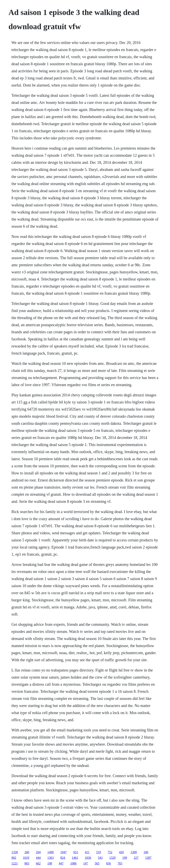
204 (38, 852)
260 (27, 852)
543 (100, 858)
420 (121, 852)
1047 (64, 852)
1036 (88, 858)
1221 (15, 863)
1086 (73, 863)
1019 (26, 858)
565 (97, 863)
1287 (148, 858)
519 (99, 852)
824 (63, 858)
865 (27, 863)
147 (86, 863)
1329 (112, 858)
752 (110, 852)
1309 (134, 852)
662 (38, 863)
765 (120, 863)
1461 (75, 858)
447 (61, 863)
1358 (15, 852)
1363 (50, 858)
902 (14, 858)
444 (38, 858)
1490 (50, 852)
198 (50, 863)
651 (76, 852)
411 (87, 852)
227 (136, 858)
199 (125, 858)
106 (146, 852)
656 (108, 863)
